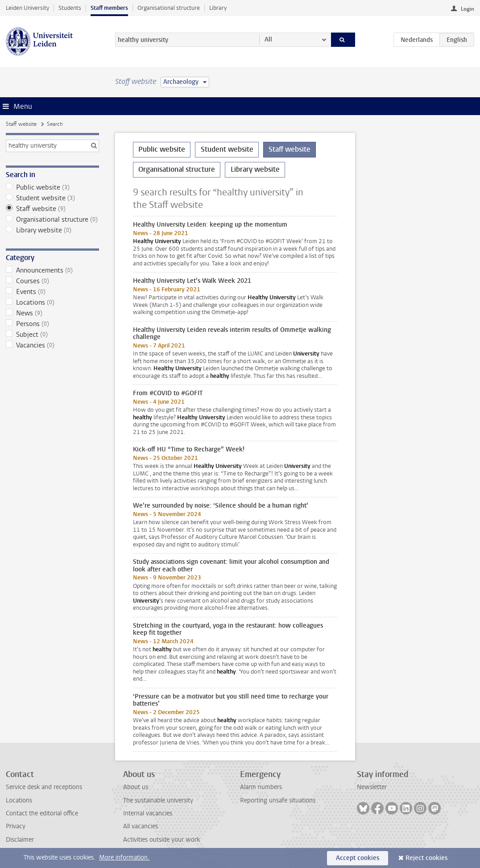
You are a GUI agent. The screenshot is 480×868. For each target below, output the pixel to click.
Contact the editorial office (42, 813)
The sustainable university (158, 800)
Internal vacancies (148, 813)
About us (136, 787)
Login (468, 9)
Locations (52, 302)
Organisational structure (169, 8)
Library (218, 8)
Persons (52, 324)
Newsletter (372, 787)
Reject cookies (426, 858)
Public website (52, 187)
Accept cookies (358, 858)
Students (70, 8)
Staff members (109, 8)
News (52, 313)
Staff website (21, 124)
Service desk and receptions (44, 787)
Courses (52, 281)
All (268, 39)
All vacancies (141, 826)
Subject (52, 335)
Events (52, 292)
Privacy (16, 826)
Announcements (52, 270)
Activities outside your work (161, 840)
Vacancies (52, 345)
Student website (52, 198)
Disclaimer (20, 840)
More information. (124, 858)
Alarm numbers (261, 787)
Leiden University (27, 8)
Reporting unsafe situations (278, 800)
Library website (52, 230)
